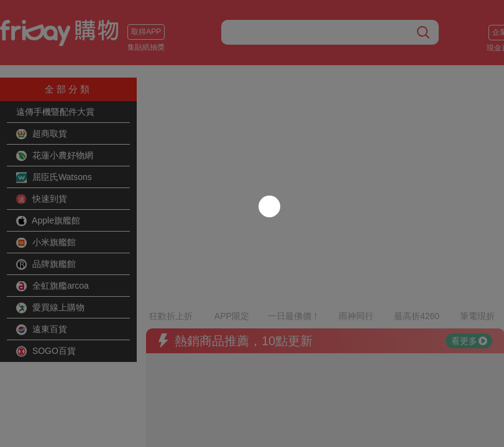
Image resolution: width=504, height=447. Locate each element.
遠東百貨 (42, 330)
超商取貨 (42, 134)
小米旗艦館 (46, 243)
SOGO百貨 (46, 351)
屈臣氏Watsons (54, 178)
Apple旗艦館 (48, 221)
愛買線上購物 (50, 308)
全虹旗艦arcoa (53, 286)
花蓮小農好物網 (55, 156)
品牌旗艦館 (46, 264)
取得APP (146, 32)
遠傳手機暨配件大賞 (55, 112)
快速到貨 (42, 199)
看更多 (469, 307)
